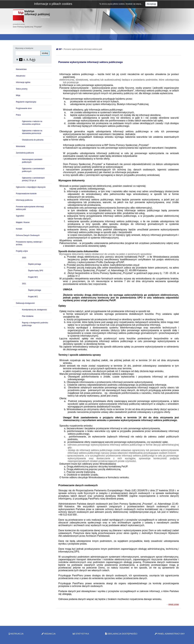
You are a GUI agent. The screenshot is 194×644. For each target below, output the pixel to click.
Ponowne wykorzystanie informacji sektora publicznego (91, 62)
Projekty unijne (22, 251)
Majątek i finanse (23, 222)
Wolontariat (20, 146)
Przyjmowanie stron (24, 108)
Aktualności (21, 76)
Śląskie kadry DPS (36, 271)
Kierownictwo (21, 69)
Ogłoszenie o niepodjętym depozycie (31, 187)
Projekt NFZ (33, 277)
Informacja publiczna (24, 200)
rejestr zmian (174, 604)
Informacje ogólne (23, 82)
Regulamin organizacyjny (26, 102)
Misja (18, 95)
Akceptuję (151, 4)
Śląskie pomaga (34, 264)
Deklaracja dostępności (25, 303)
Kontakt (19, 229)
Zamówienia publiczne (25, 153)
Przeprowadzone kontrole (26, 194)
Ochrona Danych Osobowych (28, 235)
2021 (24, 284)
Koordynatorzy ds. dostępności (34, 310)
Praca (18, 115)
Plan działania (28, 316)
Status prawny (22, 89)
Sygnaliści (20, 216)
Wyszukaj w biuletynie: (24, 48)
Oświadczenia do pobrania (33, 140)
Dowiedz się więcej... (134, 4)
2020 (24, 258)
